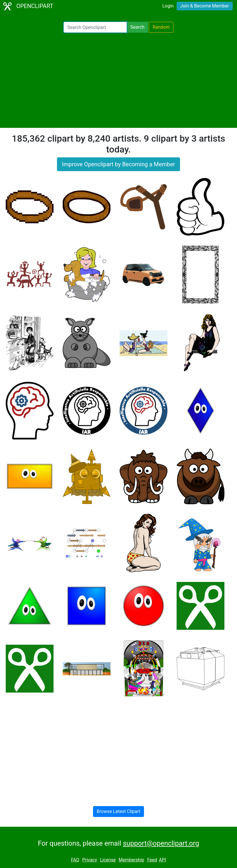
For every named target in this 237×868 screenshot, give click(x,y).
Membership (131, 860)
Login (168, 6)
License (108, 860)
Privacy (90, 860)
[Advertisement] (118, 80)
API (162, 860)
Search (137, 27)
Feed (152, 860)
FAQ (75, 860)
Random (161, 27)
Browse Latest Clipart (119, 811)
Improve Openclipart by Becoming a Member (118, 164)
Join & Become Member (205, 6)
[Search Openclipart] (95, 27)
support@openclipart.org (161, 843)
